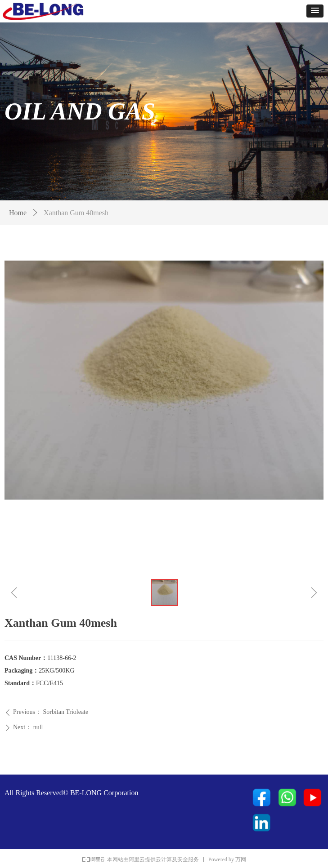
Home (18, 213)
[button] (315, 11)
